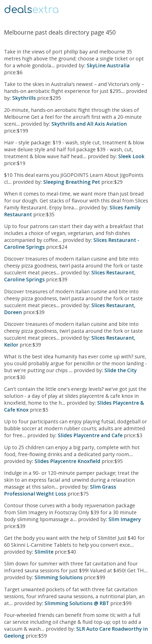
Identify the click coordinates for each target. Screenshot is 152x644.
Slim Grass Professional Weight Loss (60, 490)
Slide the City (121, 370)
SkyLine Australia (108, 65)
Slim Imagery (125, 519)
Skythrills (24, 98)
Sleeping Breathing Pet (72, 182)
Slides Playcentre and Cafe (90, 435)
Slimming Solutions (59, 577)
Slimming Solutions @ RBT (77, 603)
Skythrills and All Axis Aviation (89, 124)
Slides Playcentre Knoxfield (67, 461)
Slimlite (44, 552)
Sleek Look (131, 156)
